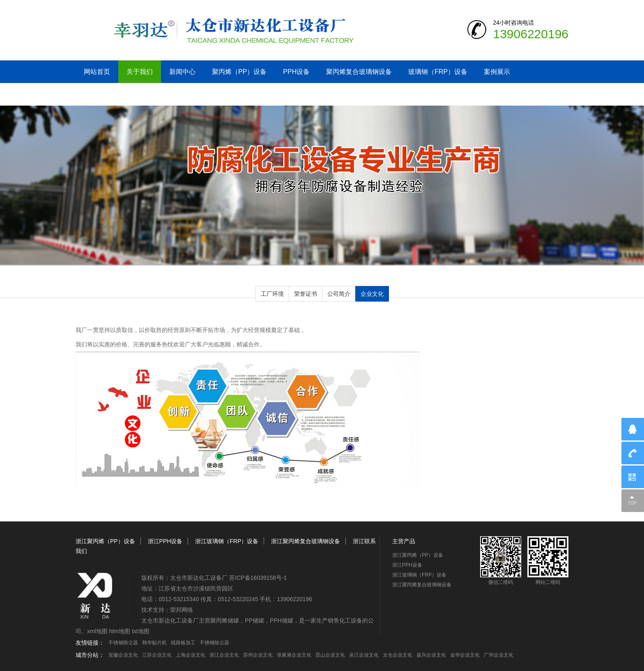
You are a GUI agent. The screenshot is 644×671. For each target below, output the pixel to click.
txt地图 (141, 631)
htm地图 (120, 631)
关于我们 (140, 72)
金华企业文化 (465, 655)
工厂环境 (272, 294)
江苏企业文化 (157, 655)
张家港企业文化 (294, 655)
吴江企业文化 (364, 655)
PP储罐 (254, 620)
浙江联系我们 (103, 94)
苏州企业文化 (258, 655)
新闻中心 (182, 72)
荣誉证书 (306, 294)
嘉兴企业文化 (431, 655)
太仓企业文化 (398, 655)
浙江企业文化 (224, 655)
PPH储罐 (282, 620)
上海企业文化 (191, 655)
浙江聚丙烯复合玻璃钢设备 (306, 541)
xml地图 (97, 631)
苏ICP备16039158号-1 (258, 578)
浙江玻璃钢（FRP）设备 (227, 541)
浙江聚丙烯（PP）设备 (105, 541)
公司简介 (339, 294)
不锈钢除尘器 (123, 643)
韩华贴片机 (154, 643)
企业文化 (372, 294)
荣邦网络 (182, 610)
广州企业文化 (499, 655)
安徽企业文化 (123, 655)
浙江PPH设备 (165, 541)
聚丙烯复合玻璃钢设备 (359, 72)
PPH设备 (296, 72)
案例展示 (497, 72)
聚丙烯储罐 (225, 620)
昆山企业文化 (330, 655)
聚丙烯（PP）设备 (239, 72)
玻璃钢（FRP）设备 (438, 72)
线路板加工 (183, 643)
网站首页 (97, 72)
